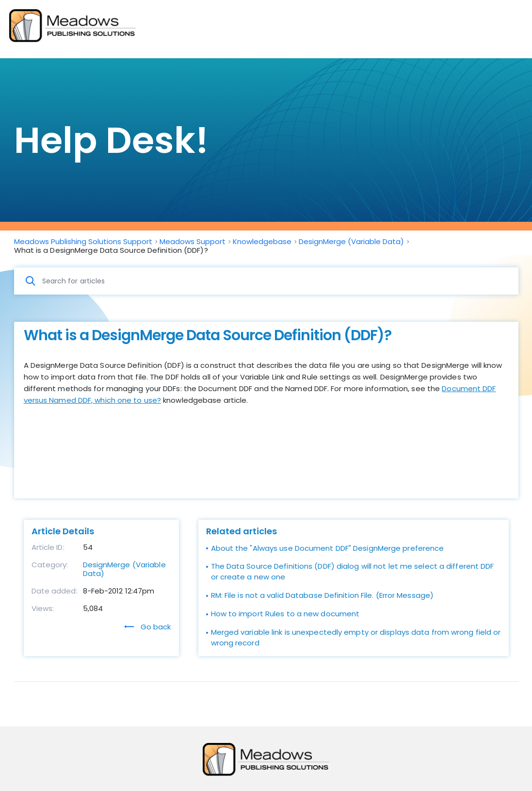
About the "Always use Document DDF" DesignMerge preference (328, 548)
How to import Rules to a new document (285, 614)
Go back (148, 627)
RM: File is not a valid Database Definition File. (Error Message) (322, 595)
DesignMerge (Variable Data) (124, 569)
